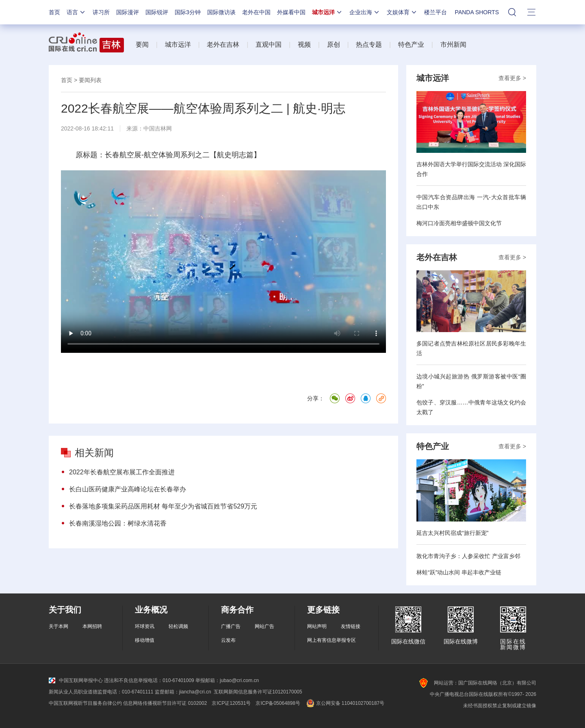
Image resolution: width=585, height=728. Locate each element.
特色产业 (411, 45)
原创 (334, 45)
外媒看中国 (291, 12)
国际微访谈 (221, 12)
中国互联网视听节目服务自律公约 (85, 703)
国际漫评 (128, 12)
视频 (304, 45)
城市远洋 (327, 12)
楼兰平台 (435, 12)
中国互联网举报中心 (76, 680)
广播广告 (231, 626)
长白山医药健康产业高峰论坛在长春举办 (128, 489)
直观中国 (269, 45)
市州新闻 (453, 45)
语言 (76, 12)
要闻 (142, 45)
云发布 (228, 640)
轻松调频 (178, 626)
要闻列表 (90, 80)
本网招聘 (92, 626)
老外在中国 (256, 12)
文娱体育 (402, 12)
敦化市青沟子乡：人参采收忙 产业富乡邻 (468, 556)
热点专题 (369, 45)
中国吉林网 (158, 128)
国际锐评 (157, 12)
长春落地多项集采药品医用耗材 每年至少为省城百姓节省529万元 (163, 506)
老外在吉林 (223, 45)
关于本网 (58, 626)
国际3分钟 (188, 12)
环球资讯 (145, 626)
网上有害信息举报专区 (331, 640)
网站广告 (264, 626)
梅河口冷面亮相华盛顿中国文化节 (459, 223)
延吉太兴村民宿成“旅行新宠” (452, 533)
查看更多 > (512, 78)
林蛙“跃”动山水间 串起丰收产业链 (459, 572)
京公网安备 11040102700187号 (345, 703)
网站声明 (317, 626)
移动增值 (145, 640)
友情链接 (351, 626)
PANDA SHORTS (477, 12)
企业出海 (365, 12)
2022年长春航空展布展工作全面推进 (122, 472)
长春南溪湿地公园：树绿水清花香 (118, 523)
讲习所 (101, 12)
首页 (54, 12)
